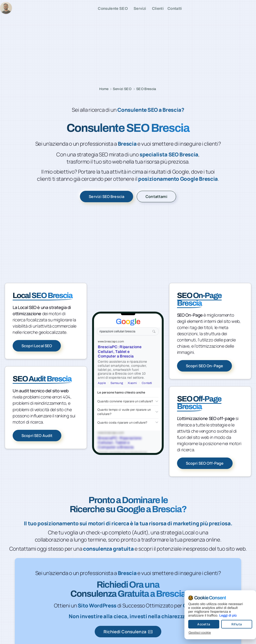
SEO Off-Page (199, 403)
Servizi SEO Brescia (107, 197)
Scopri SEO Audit (37, 436)
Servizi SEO (122, 89)
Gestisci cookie (195, 633)
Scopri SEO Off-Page (205, 463)
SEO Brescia (146, 89)
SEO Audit (42, 379)
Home (104, 89)
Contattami (156, 197)
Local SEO (43, 295)
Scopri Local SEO (37, 346)
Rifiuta (232, 624)
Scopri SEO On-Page (205, 366)
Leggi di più (223, 615)
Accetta (199, 624)
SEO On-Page (199, 299)
